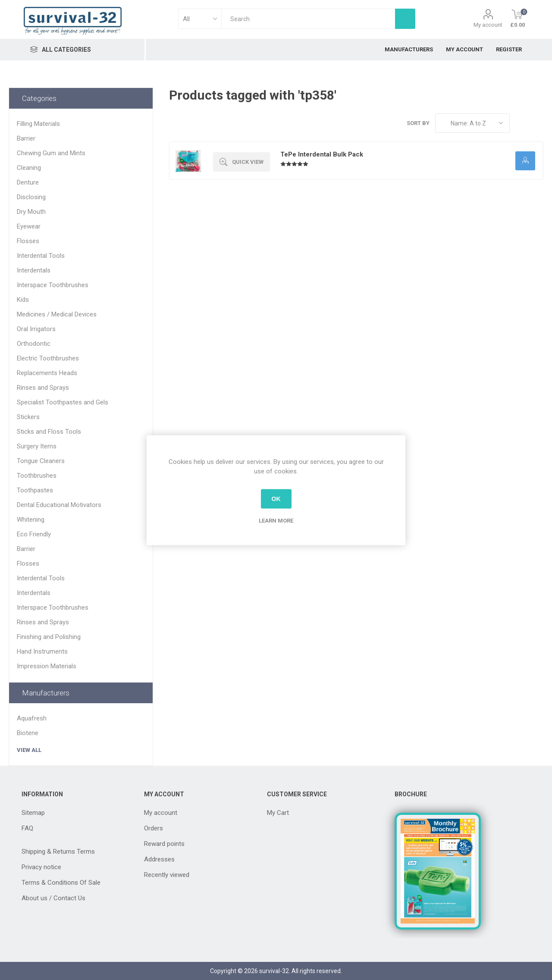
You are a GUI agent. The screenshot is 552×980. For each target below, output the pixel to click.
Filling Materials (38, 124)
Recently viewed (167, 875)
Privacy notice (41, 867)
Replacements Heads (47, 373)
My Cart (278, 813)
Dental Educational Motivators (59, 505)
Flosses (28, 241)
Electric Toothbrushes (48, 358)
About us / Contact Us (53, 898)
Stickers (28, 417)
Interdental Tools (41, 256)
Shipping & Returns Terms (58, 852)
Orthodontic (34, 344)
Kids (23, 300)
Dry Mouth (31, 212)
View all (29, 750)
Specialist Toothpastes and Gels (63, 402)
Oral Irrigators (36, 329)
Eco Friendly (34, 534)
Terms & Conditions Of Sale (61, 883)
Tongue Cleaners (41, 461)
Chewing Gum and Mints (51, 153)
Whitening (31, 520)
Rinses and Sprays (43, 388)
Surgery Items (37, 446)
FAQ (27, 828)
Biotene (28, 733)
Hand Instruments (42, 651)
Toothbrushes (37, 476)
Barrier (26, 138)
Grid (521, 123)
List (537, 123)
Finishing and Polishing (49, 637)
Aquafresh (32, 718)
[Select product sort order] (472, 123)
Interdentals (34, 270)
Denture (28, 182)
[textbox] (308, 19)
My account (488, 25)
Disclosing (31, 197)
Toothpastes (35, 490)
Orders (154, 828)
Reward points (164, 844)
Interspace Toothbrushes (53, 285)
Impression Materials (47, 666)
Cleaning (29, 168)
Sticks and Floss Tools (49, 432)
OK (276, 499)
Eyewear (29, 226)
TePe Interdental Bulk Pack (322, 154)
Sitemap (33, 813)
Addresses (159, 859)
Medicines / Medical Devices (57, 314)
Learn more (276, 520)
